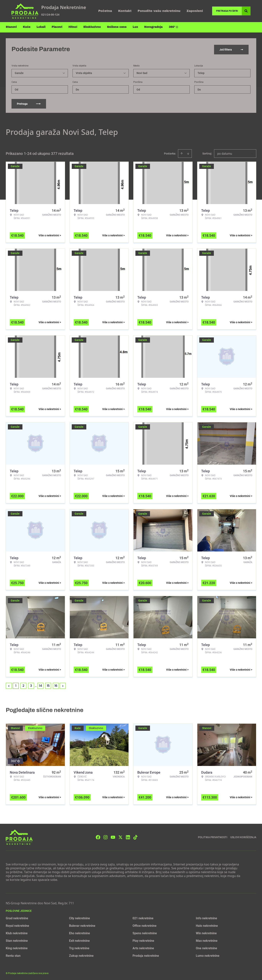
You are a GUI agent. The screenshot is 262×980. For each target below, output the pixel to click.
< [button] (9, 685)
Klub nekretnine (17, 932)
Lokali (41, 27)
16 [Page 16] (56, 685)
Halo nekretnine (207, 925)
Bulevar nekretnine (82, 925)
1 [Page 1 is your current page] (16, 685)
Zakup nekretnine (81, 955)
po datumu (225, 153)
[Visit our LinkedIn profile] (128, 836)
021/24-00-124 (50, 15)
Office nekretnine (145, 925)
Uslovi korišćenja (243, 836)
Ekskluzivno (92, 27)
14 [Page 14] (40, 685)
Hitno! (73, 27)
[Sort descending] (188, 153)
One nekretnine (206, 947)
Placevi (57, 27)
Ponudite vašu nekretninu (159, 11)
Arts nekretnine (143, 947)
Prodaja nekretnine (146, 955)
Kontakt (125, 11)
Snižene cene (117, 27)
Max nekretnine (207, 940)
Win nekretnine (206, 932)
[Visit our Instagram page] (105, 836)
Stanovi (11, 27)
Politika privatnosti (213, 836)
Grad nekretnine (17, 917)
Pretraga (29, 103)
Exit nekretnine (79, 940)
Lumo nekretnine (208, 955)
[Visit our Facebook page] (98, 836)
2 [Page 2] (23, 685)
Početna (105, 11)
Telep (201, 72)
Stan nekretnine (17, 940)
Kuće (27, 27)
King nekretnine (17, 947)
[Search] (246, 11)
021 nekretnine (143, 917)
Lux (135, 27)
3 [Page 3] (31, 685)
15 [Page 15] (48, 685)
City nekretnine (80, 917)
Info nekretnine (206, 917)
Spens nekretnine (145, 932)
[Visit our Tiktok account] (135, 836)
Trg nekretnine (79, 947)
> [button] (63, 685)
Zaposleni (195, 11)
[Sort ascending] (182, 153)
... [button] (36, 685)
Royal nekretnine (17, 925)
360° (174, 27)
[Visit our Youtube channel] (113, 836)
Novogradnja (153, 27)
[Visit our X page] (120, 836)
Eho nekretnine (80, 932)
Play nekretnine (143, 940)
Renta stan (13, 955)
